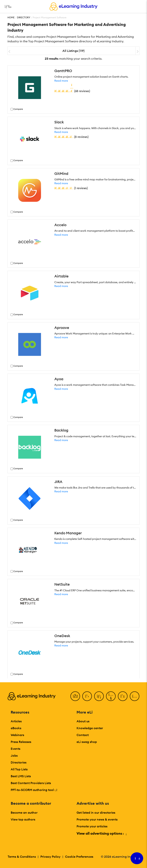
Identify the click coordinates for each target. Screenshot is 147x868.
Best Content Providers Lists (31, 783)
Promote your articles (92, 826)
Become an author (24, 813)
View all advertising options (101, 833)
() (72, 91)
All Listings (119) (73, 51)
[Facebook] (75, 696)
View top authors (23, 819)
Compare (18, 109)
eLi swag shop (87, 742)
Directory (24, 17)
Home (11, 17)
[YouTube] (111, 696)
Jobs (14, 755)
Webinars (17, 735)
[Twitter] (87, 696)
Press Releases (21, 742)
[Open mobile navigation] (7, 6)
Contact (83, 735)
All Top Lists (19, 769)
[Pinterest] (123, 696)
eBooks (16, 728)
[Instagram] (135, 696)
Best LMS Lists (21, 776)
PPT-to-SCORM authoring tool (34, 790)
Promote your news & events (97, 819)
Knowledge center (90, 728)
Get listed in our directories (96, 813)
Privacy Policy (50, 857)
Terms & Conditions (22, 857)
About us (83, 721)
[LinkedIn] (99, 696)
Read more (61, 81)
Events (16, 749)
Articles (16, 721)
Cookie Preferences (79, 857)
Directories (19, 762)
